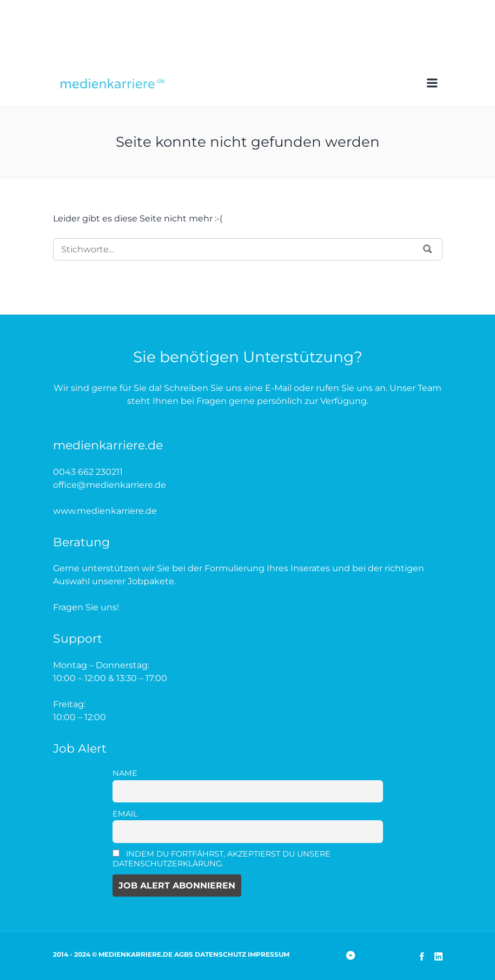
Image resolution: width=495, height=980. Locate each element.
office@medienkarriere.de (110, 485)
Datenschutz (220, 954)
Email (125, 814)
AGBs (184, 954)
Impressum (269, 954)
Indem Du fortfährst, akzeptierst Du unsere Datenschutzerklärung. (222, 859)
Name (125, 773)
